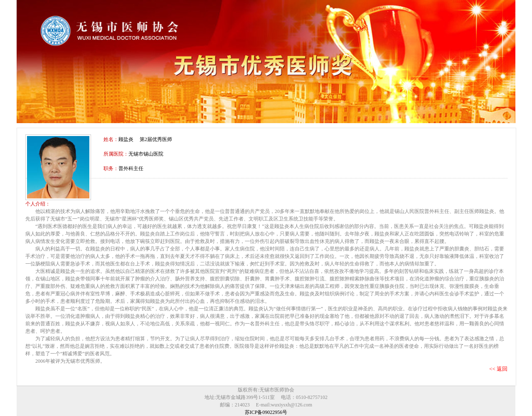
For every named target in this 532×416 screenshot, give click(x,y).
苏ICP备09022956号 (266, 412)
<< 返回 (498, 369)
